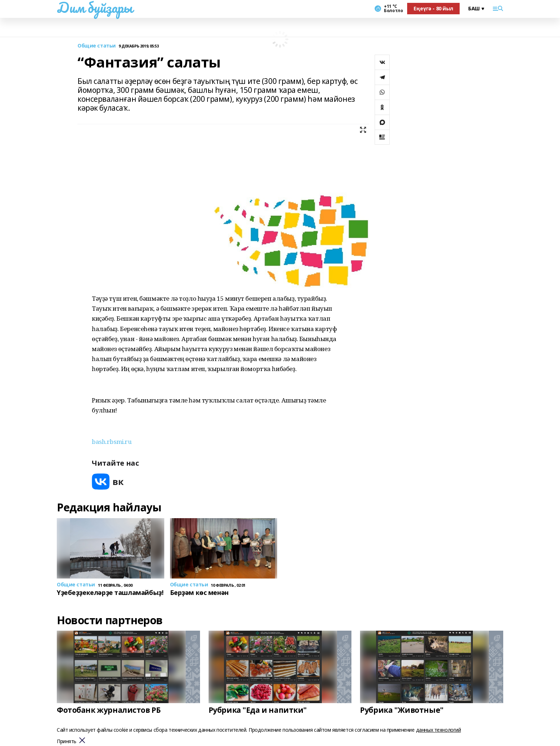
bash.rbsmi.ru (112, 442)
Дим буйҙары (94, 7)
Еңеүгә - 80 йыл (433, 8)
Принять (67, 742)
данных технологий (439, 730)
